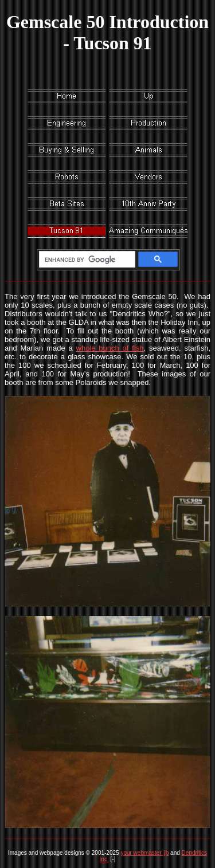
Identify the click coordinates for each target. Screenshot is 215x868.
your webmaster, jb (144, 853)
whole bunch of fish (110, 348)
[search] (85, 260)
